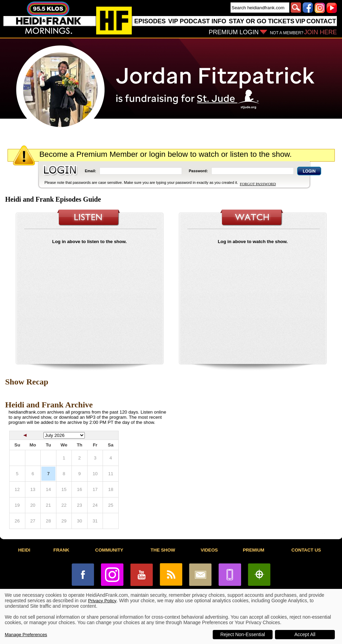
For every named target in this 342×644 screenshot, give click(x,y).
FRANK (61, 550)
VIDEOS (209, 550)
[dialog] (171, 616)
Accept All (305, 634)
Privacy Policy (102, 601)
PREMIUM (254, 550)
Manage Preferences (26, 635)
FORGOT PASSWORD (258, 184)
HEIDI (24, 550)
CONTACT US (306, 550)
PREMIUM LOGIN (234, 32)
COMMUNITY (109, 550)
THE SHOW (163, 550)
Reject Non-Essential (243, 634)
